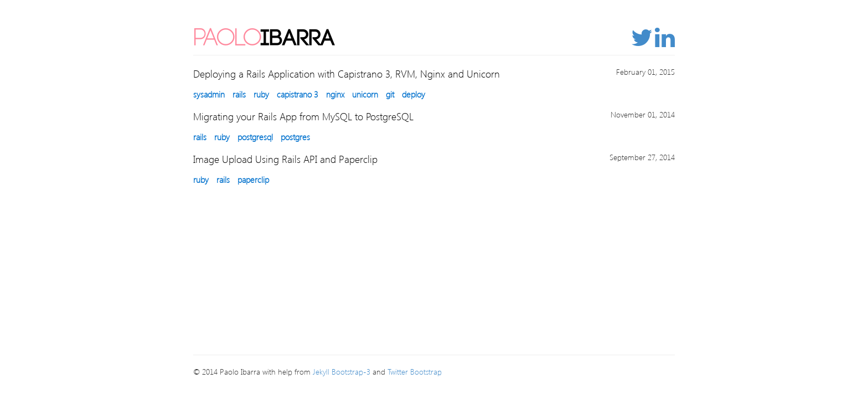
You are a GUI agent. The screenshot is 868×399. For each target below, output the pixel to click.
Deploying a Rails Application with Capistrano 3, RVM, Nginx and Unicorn (347, 73)
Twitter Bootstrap (415, 372)
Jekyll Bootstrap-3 (342, 372)
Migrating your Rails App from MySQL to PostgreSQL (303, 116)
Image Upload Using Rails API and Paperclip (285, 159)
